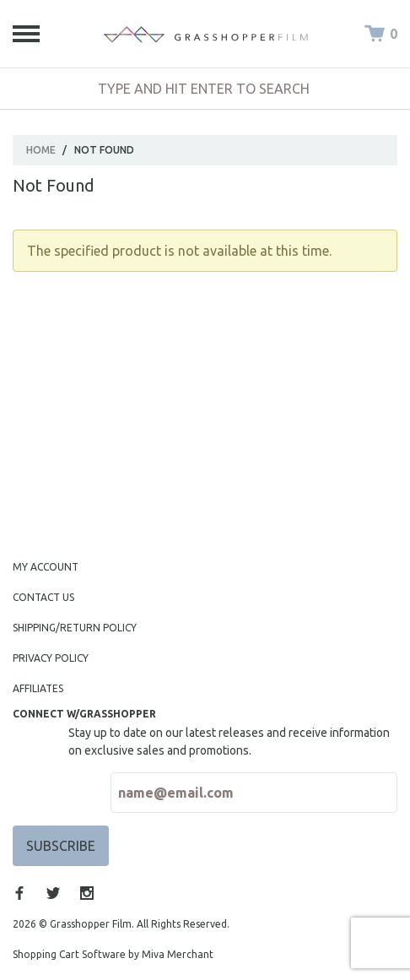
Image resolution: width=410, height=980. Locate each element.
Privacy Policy (51, 658)
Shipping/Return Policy (75, 628)
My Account (46, 567)
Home (41, 150)
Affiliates (38, 688)
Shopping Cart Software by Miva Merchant (113, 954)
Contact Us (43, 597)
